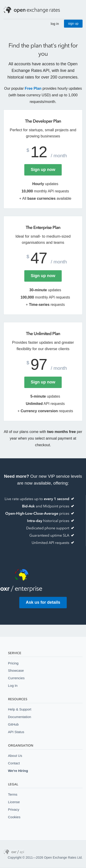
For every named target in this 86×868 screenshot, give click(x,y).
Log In (13, 686)
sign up (73, 24)
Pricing (13, 663)
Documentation (20, 717)
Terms (13, 794)
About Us (15, 756)
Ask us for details (43, 602)
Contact (14, 763)
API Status (16, 732)
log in (55, 24)
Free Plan (33, 88)
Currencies (16, 678)
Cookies (14, 817)
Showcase (16, 670)
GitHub (13, 724)
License (14, 802)
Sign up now (43, 170)
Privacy (14, 809)
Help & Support (20, 709)
